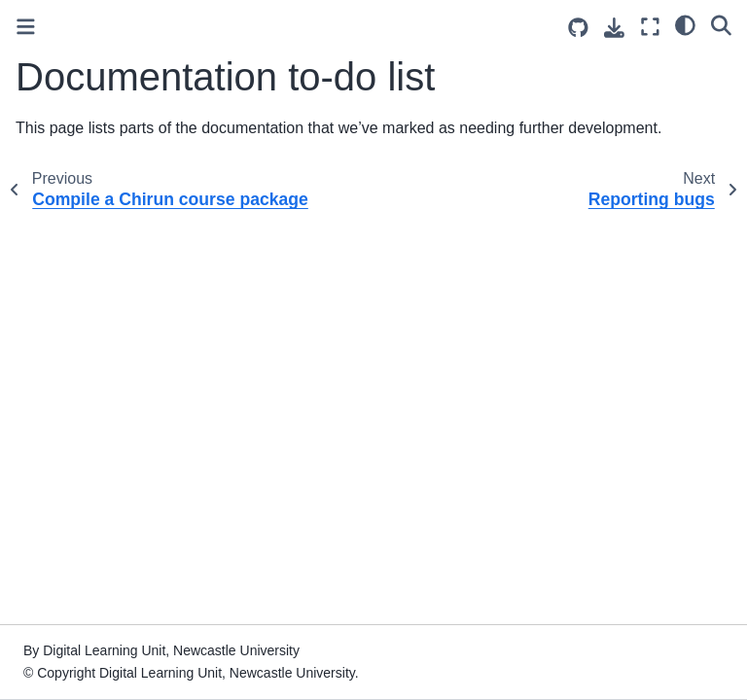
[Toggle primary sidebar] (26, 27)
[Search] (721, 24)
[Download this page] (614, 28)
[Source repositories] (578, 28)
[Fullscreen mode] (650, 27)
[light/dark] (685, 24)
